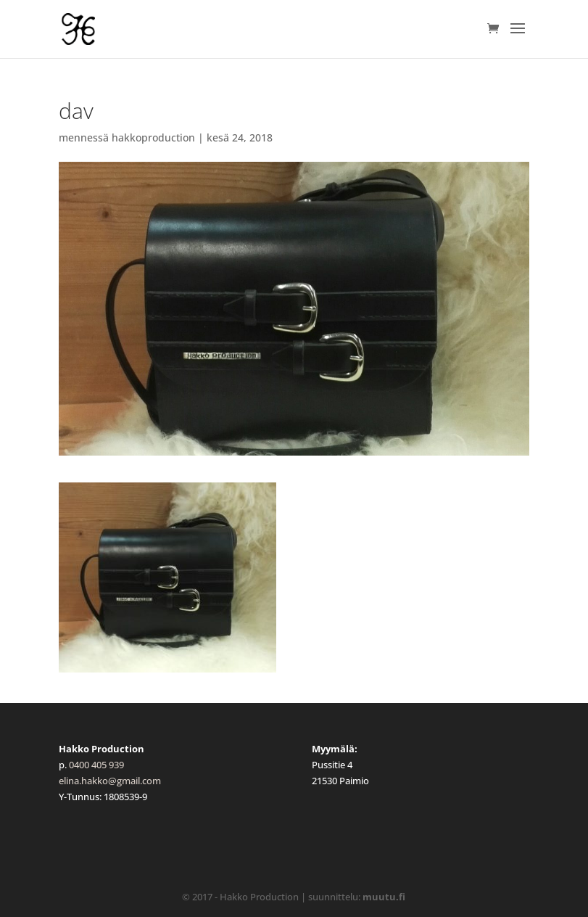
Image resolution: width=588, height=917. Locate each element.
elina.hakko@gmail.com (110, 781)
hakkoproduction (153, 137)
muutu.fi (384, 897)
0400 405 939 (96, 765)
